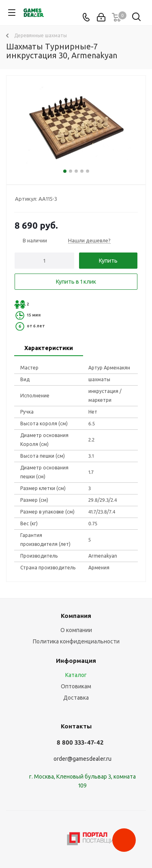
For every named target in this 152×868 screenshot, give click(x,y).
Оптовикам (76, 686)
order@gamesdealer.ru (82, 759)
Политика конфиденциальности (76, 641)
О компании (76, 630)
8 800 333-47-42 (80, 742)
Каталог (76, 675)
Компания (76, 616)
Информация (76, 661)
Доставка (76, 698)
